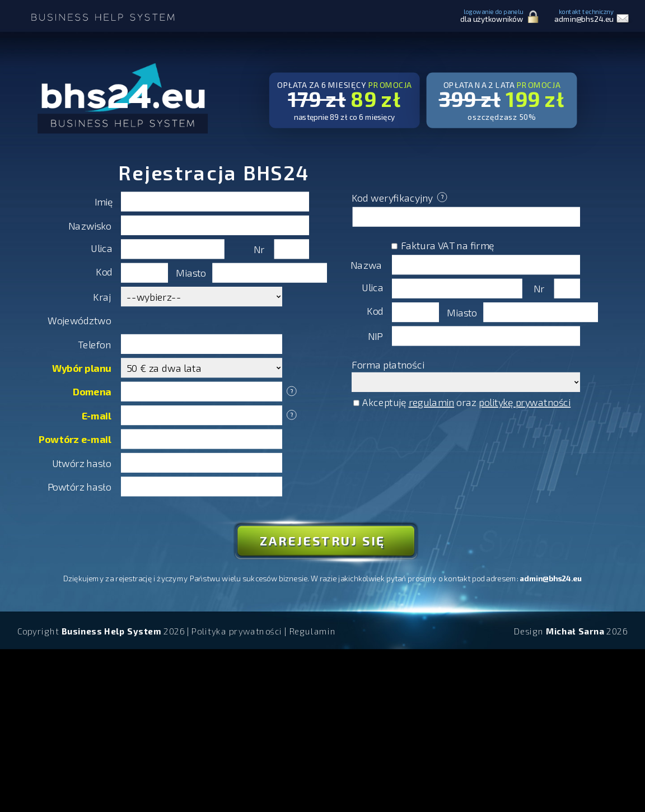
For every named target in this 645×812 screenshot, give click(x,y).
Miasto (191, 273)
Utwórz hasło (82, 463)
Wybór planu (82, 368)
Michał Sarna (575, 631)
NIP (375, 336)
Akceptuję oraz (462, 402)
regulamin (432, 402)
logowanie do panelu (492, 15)
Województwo (80, 321)
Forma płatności (388, 364)
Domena (92, 392)
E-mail (97, 415)
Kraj (102, 297)
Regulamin (313, 631)
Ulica (102, 248)
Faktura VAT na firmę (443, 245)
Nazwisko (90, 225)
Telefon (94, 344)
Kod (104, 271)
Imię (104, 202)
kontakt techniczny (584, 15)
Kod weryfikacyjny (399, 197)
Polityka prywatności (237, 631)
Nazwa (366, 265)
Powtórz (75, 439)
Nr (259, 249)
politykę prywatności (525, 402)
